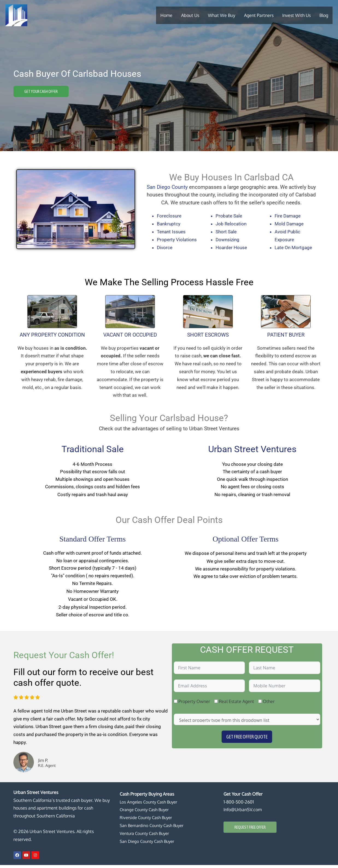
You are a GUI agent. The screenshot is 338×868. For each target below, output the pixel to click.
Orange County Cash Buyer (146, 813)
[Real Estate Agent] (216, 704)
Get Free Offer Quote (247, 740)
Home (166, 15)
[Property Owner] (176, 704)
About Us (190, 15)
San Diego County (167, 187)
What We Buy (222, 15)
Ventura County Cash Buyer (147, 836)
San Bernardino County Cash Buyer (154, 828)
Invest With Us (296, 15)
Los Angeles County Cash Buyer (150, 805)
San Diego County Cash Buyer (149, 844)
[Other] (260, 704)
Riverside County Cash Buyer (148, 820)
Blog (324, 15)
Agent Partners (259, 15)
